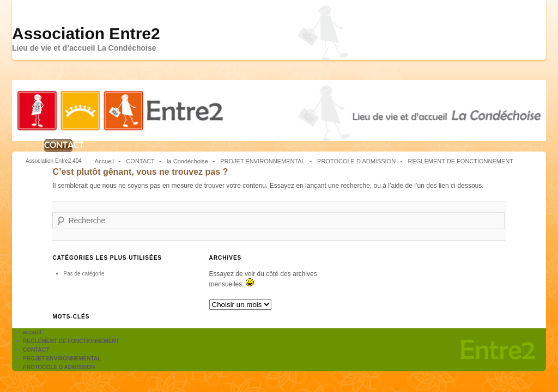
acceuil (32, 332)
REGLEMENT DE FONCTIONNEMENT (460, 161)
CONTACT (58, 145)
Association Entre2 (86, 33)
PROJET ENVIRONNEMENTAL (262, 161)
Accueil (104, 161)
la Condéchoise (187, 161)
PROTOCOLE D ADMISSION (356, 161)
